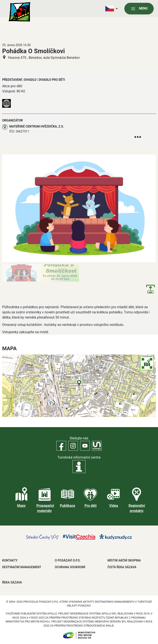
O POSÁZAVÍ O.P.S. (68, 560)
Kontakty (10, 560)
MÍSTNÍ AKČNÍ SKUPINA (124, 560)
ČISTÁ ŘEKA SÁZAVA (122, 567)
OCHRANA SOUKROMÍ (70, 567)
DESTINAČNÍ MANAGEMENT (22, 567)
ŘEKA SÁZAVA (12, 582)
